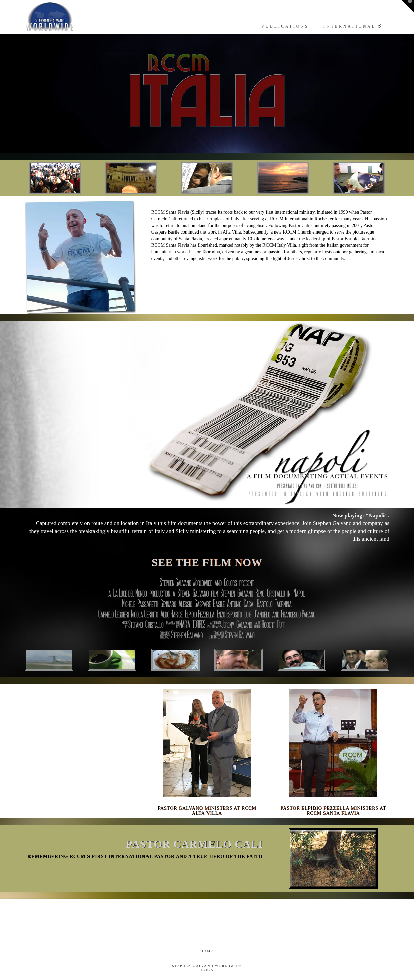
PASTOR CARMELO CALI (194, 844)
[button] (408, 6)
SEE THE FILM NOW (207, 562)
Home (207, 951)
